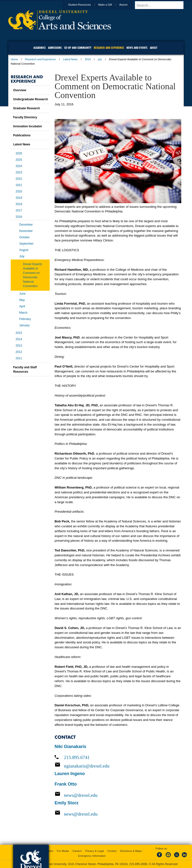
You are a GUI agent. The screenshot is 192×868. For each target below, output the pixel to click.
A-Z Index (48, 851)
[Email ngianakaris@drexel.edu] (118, 766)
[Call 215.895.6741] (118, 757)
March (23, 313)
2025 (19, 160)
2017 (19, 210)
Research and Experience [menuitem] (109, 48)
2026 (19, 153)
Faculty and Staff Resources (25, 369)
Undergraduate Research (31, 99)
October (24, 237)
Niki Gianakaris (70, 747)
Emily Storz (67, 803)
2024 (19, 166)
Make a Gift (110, 5)
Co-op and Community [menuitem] (78, 48)
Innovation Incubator (28, 126)
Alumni (128, 5)
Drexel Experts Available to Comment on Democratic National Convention (33, 275)
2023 (19, 172)
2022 (19, 179)
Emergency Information (92, 856)
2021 (19, 185)
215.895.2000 (138, 864)
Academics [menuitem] (39, 48)
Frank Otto (66, 784)
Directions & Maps (131, 851)
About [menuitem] (154, 48)
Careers (77, 851)
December (26, 225)
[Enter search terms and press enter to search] (162, 5)
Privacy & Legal (95, 851)
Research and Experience (41, 59)
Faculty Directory (25, 117)
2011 (19, 358)
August (24, 250)
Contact (112, 851)
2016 (88, 59)
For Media (63, 851)
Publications (22, 135)
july (100, 59)
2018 (19, 204)
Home (14, 59)
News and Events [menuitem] (137, 48)
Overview (20, 90)
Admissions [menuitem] (55, 48)
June (22, 294)
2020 (19, 191)
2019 (19, 198)
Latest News (70, 59)
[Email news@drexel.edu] (118, 795)
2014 (19, 339)
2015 (19, 333)
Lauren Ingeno (70, 774)
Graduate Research (27, 108)
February (25, 319)
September (26, 244)
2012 (19, 352)
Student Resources (84, 5)
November (26, 231)
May (22, 300)
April (22, 306)
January (24, 325)
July (22, 256)
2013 (19, 346)
